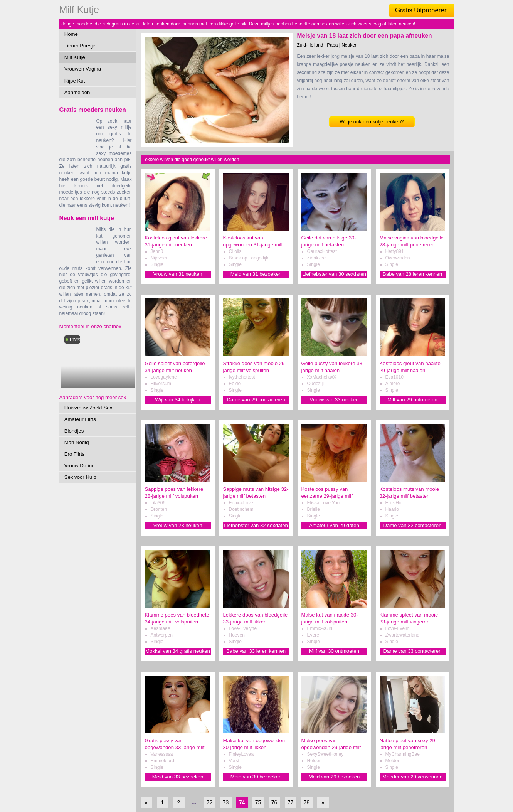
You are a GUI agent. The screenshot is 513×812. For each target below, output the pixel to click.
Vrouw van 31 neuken (177, 274)
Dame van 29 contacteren (256, 400)
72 (210, 802)
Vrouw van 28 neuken (177, 525)
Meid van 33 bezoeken (178, 777)
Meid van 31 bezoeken (256, 274)
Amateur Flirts (80, 419)
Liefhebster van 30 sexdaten (334, 274)
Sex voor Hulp (80, 477)
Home (71, 34)
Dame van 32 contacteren (412, 525)
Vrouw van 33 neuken (334, 400)
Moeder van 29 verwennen (412, 777)
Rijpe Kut (75, 81)
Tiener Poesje (80, 46)
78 (307, 802)
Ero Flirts (75, 454)
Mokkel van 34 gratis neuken (178, 651)
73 (226, 802)
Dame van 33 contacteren (412, 651)
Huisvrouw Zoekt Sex (88, 408)
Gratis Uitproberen (421, 10)
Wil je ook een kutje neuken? (372, 122)
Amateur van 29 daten (334, 525)
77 (291, 802)
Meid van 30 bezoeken (256, 777)
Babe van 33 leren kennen (256, 651)
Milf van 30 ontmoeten (334, 651)
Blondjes (74, 431)
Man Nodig (77, 442)
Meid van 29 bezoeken (334, 777)
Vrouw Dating (80, 466)
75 (258, 802)
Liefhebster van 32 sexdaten (256, 525)
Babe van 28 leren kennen (412, 274)
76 (274, 802)
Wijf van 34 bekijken (177, 400)
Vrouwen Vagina (83, 69)
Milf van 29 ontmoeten (412, 400)
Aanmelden (77, 92)
